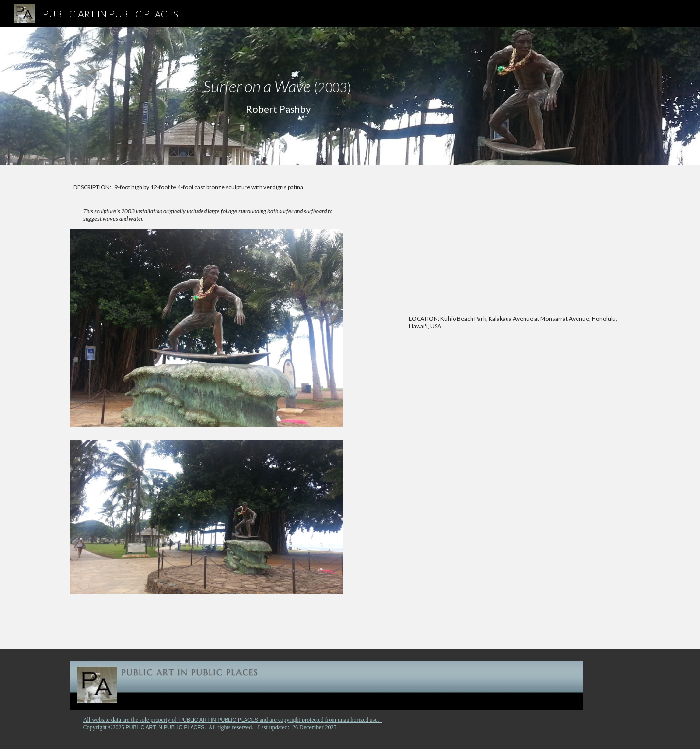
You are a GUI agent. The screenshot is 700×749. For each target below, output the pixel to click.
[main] (278, 96)
